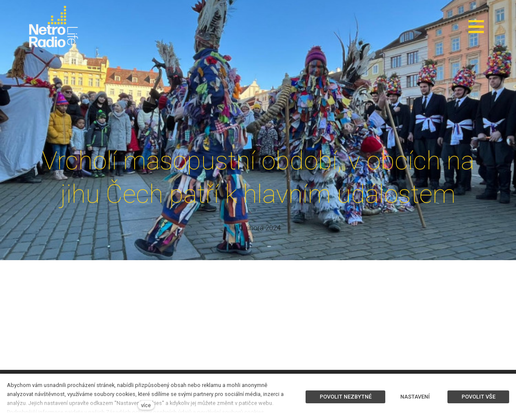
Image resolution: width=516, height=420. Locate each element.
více (146, 405)
